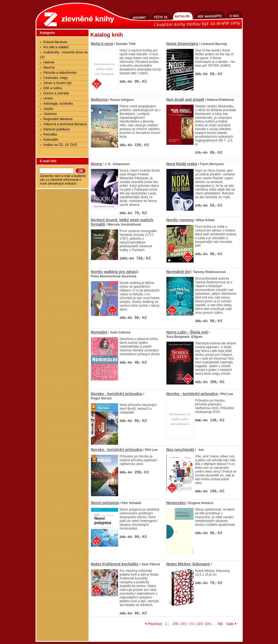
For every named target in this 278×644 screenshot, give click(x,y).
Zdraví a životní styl (57, 83)
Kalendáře (51, 140)
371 (184, 624)
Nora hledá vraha (182, 164)
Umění (48, 98)
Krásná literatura (55, 42)
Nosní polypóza (105, 503)
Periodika (50, 134)
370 (175, 624)
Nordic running (180, 220)
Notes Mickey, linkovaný (188, 564)
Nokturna (99, 100)
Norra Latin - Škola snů (187, 332)
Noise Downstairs (182, 44)
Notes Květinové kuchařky (115, 564)
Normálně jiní (179, 272)
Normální (99, 332)
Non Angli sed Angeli (185, 100)
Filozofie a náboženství (60, 73)
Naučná (49, 68)
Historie (49, 62)
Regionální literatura (58, 119)
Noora (96, 164)
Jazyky (48, 109)
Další (231, 624)
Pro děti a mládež (56, 47)
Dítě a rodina (53, 88)
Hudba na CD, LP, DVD (60, 145)
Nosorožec (176, 503)
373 (200, 624)
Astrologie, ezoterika (58, 104)
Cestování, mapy (56, 78)
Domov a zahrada (56, 93)
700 (220, 624)
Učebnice (50, 114)
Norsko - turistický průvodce (117, 394)
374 (208, 624)
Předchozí (154, 624)
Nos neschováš (180, 450)
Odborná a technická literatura (65, 124)
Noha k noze (102, 44)
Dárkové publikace (57, 129)
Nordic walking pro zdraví (114, 272)
